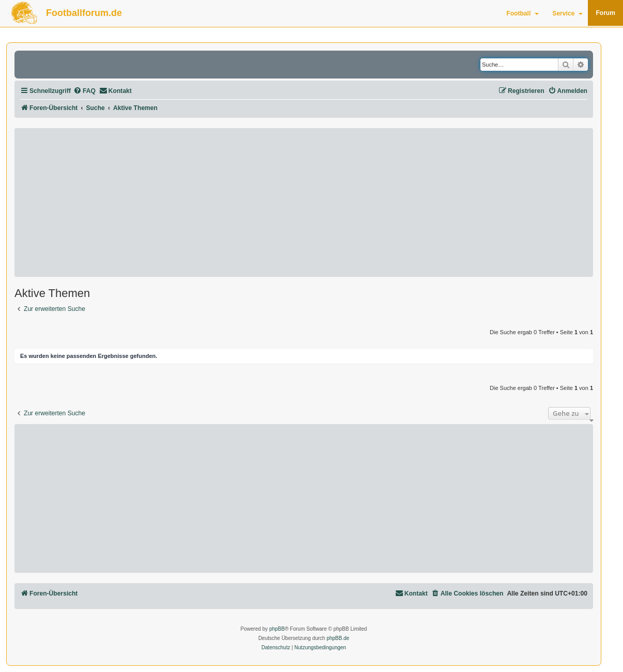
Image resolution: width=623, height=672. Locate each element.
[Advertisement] (304, 202)
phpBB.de (338, 638)
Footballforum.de (84, 13)
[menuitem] (84, 91)
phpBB (277, 629)
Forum (605, 13)
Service (567, 13)
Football (523, 13)
